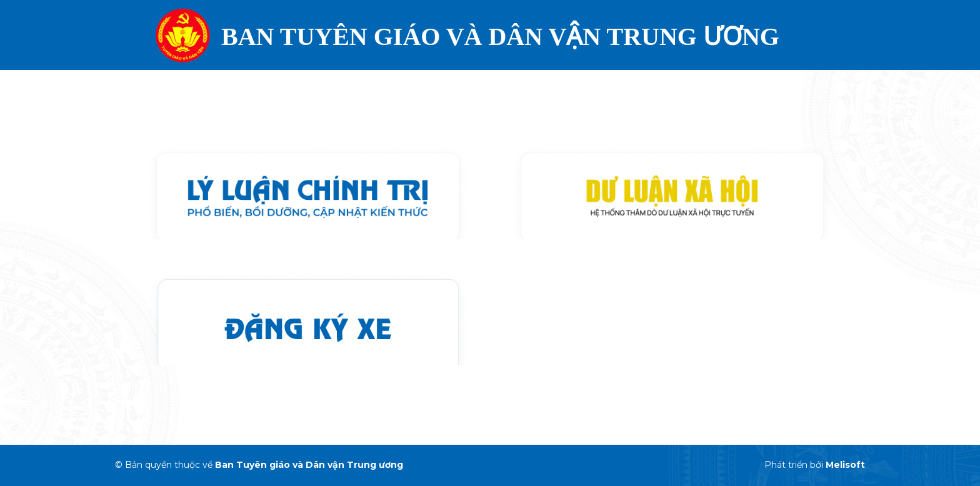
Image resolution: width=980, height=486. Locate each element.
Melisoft (845, 465)
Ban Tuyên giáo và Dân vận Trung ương (309, 465)
